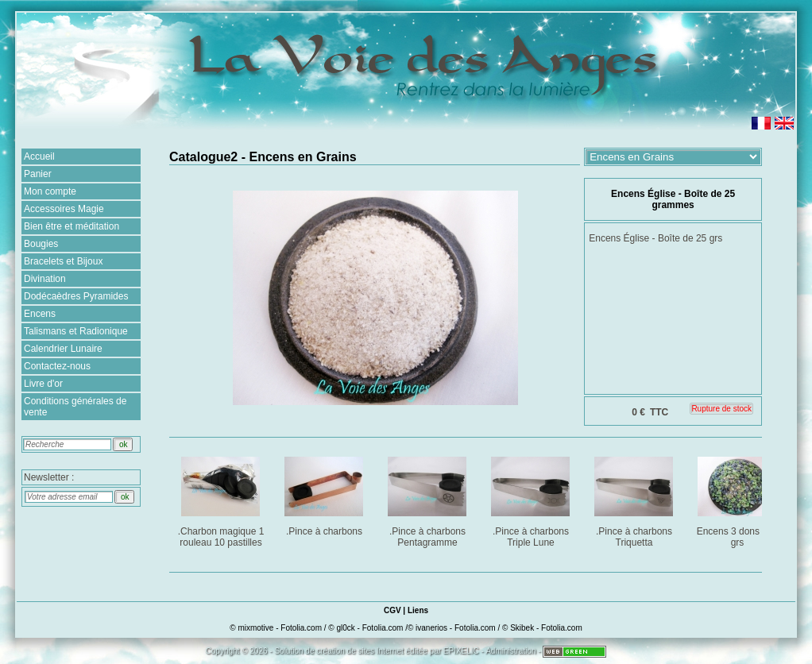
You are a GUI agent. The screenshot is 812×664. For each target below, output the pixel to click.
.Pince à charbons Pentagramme (429, 499)
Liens (418, 610)
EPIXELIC (461, 651)
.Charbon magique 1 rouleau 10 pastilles (222, 499)
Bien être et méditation (72, 226)
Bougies (41, 244)
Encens (40, 314)
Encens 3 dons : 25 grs (739, 499)
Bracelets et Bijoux (63, 261)
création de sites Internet (360, 651)
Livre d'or (43, 384)
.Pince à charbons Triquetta (635, 499)
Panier (38, 174)
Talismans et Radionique (76, 331)
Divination (45, 279)
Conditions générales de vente (75, 407)
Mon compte (50, 191)
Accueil (39, 156)
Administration (510, 651)
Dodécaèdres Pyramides (76, 296)
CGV (392, 610)
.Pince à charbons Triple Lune (532, 499)
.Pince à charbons (325, 494)
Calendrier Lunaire (63, 349)
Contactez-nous (57, 366)
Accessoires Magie (64, 209)
